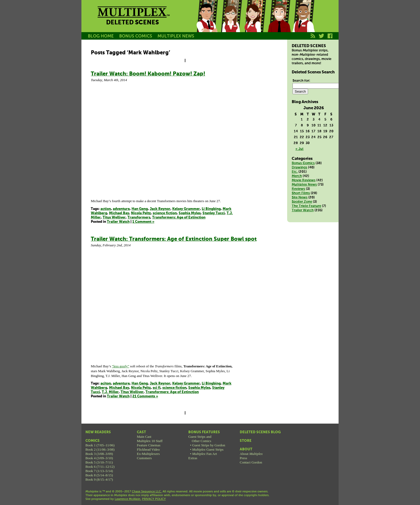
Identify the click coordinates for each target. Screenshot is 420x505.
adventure (121, 209)
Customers (144, 458)
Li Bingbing (211, 209)
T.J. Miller (110, 392)
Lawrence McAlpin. (128, 499)
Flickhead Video (148, 449)
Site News (300, 197)
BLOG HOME (101, 36)
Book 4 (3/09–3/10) (99, 458)
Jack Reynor (160, 209)
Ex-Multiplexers (148, 454)
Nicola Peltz (141, 213)
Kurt (279, 22)
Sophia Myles (190, 213)
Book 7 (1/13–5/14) (99, 471)
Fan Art (204, 454)
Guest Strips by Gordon (209, 445)
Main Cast (144, 437)
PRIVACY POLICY (154, 499)
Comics (93, 441)
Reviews (298, 189)
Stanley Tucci (214, 213)
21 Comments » (145, 396)
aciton (106, 384)
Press (243, 458)
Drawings (299, 167)
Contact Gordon (251, 462)
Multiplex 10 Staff (150, 441)
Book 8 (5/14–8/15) (99, 475)
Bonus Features (204, 432)
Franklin (303, 22)
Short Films (301, 193)
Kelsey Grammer (186, 209)
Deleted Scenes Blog (260, 432)
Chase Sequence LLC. (147, 492)
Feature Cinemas (149, 445)
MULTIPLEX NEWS (176, 36)
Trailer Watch (118, 222)
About (246, 449)
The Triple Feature (306, 206)
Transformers (139, 218)
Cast (141, 432)
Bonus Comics (303, 163)
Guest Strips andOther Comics (200, 439)
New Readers (98, 432)
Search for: (301, 81)
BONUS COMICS (136, 36)
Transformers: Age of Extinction (179, 218)
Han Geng (140, 209)
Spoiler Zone (302, 202)
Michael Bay (119, 213)
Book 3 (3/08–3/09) (99, 454)
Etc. (295, 172)
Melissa (255, 22)
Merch (297, 176)
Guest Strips (208, 449)
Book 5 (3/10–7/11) (99, 462)
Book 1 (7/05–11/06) (100, 445)
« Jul (299, 149)
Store (246, 441)
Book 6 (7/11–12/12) (100, 467)
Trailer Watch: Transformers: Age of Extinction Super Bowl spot (174, 239)
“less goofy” (121, 366)
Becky (231, 22)
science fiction (165, 213)
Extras (193, 458)
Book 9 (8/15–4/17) (99, 479)
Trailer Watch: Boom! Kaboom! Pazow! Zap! (148, 74)
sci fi (157, 388)
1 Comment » (143, 222)
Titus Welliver (114, 218)
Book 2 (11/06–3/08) (100, 449)
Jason (207, 22)
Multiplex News (304, 185)
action (106, 209)
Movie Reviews (304, 180)
